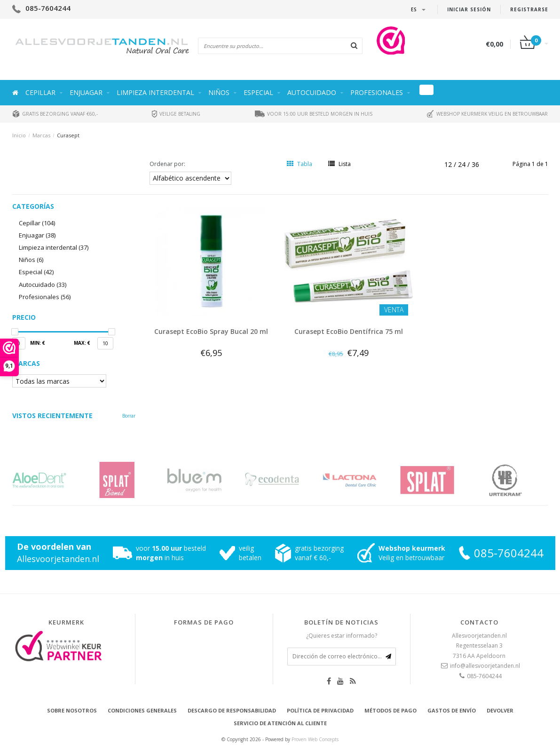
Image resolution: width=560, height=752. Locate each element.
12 (449, 164)
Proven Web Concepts (315, 739)
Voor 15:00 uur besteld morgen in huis (314, 114)
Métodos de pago (390, 710)
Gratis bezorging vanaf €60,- (55, 114)
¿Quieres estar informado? (342, 636)
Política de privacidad (320, 710)
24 (463, 164)
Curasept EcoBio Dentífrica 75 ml (349, 331)
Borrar (129, 416)
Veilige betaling (176, 114)
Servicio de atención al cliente (280, 723)
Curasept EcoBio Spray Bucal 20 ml (211, 331)
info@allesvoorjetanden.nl (485, 666)
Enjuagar (86, 92)
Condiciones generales (142, 710)
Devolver (500, 710)
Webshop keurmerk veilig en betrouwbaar (487, 114)
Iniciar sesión (469, 9)
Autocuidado (312, 92)
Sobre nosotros (72, 710)
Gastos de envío (452, 710)
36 (475, 164)
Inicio (19, 135)
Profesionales (377, 92)
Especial (258, 92)
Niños (219, 92)
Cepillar (40, 92)
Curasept (68, 135)
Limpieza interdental (155, 92)
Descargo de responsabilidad (232, 710)
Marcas (41, 135)
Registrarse (529, 9)
